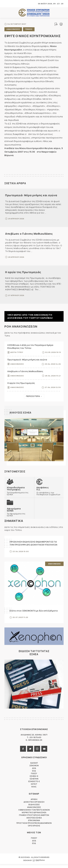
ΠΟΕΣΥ (34, 777)
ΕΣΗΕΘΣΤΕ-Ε (34, 785)
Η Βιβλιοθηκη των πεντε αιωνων (34, 814)
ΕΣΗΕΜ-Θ (34, 780)
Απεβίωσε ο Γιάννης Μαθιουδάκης (29, 234)
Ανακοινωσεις (13, 29)
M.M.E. (34, 791)
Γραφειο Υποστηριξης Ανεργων (34, 819)
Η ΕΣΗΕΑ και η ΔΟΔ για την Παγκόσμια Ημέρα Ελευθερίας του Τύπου (30, 347)
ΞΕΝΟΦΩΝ (34, 770)
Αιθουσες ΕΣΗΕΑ (21, 413)
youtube (44, 753)
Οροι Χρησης (34, 830)
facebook (23, 753)
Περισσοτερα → (34, 396)
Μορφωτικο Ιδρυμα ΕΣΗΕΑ (34, 816)
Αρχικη (34, 803)
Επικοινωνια (34, 824)
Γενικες (29, 29)
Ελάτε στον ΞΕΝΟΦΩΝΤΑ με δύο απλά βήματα (34, 614)
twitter (30, 753)
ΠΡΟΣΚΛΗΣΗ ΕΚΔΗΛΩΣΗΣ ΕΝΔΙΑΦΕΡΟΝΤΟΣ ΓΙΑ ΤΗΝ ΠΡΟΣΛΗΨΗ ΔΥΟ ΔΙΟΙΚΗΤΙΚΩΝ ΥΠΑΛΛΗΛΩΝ (33, 547)
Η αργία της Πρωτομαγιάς (23, 272)
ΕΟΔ (34, 775)
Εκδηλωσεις (34, 809)
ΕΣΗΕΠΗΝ (34, 783)
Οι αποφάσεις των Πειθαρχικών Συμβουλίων (49, 492)
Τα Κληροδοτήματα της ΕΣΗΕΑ (19, 491)
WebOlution (38, 864)
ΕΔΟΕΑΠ (34, 767)
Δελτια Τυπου (17, 352)
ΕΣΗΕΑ (34, 13)
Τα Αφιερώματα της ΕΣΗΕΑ (19, 515)
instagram (37, 753)
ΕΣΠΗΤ (34, 788)
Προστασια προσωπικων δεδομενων (34, 827)
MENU (6, 4)
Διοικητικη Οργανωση (34, 806)
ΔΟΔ (34, 772)
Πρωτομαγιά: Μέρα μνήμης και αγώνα (31, 195)
